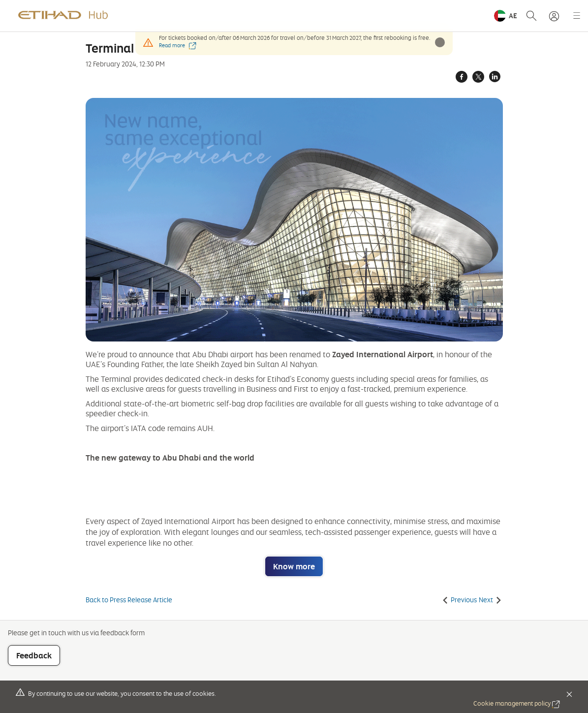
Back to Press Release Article (129, 600)
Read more (178, 45)
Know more (294, 566)
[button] (506, 16)
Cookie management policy (517, 703)
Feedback (34, 655)
